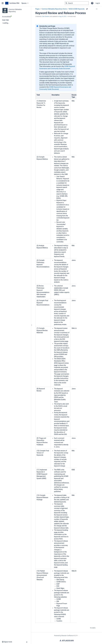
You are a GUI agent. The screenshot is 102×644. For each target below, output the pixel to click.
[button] (3, 3)
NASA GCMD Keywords (77, 9)
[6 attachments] (87, 9)
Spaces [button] (24, 3)
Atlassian (67, 640)
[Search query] (77, 3)
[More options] (97, 9)
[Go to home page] (12, 3)
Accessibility (7, 17)
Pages (38, 9)
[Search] (66, 3)
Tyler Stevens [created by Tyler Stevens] (46, 16)
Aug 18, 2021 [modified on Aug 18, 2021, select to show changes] (63, 16)
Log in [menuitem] (98, 3)
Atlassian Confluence (67, 636)
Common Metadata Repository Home (54, 9)
